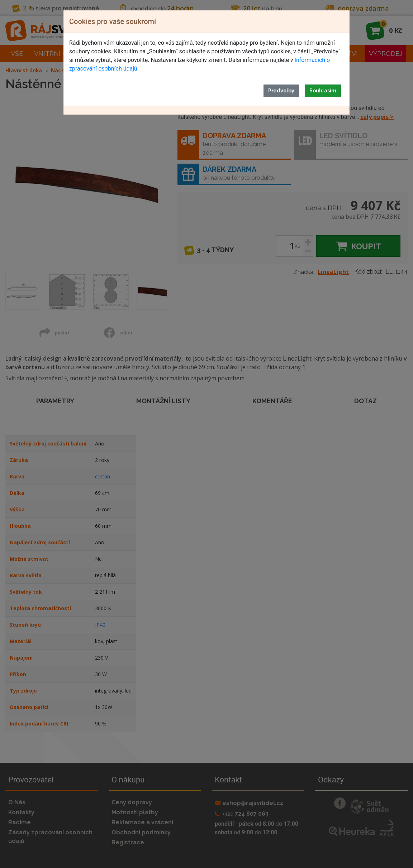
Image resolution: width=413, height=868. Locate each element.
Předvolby (281, 91)
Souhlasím (323, 91)
